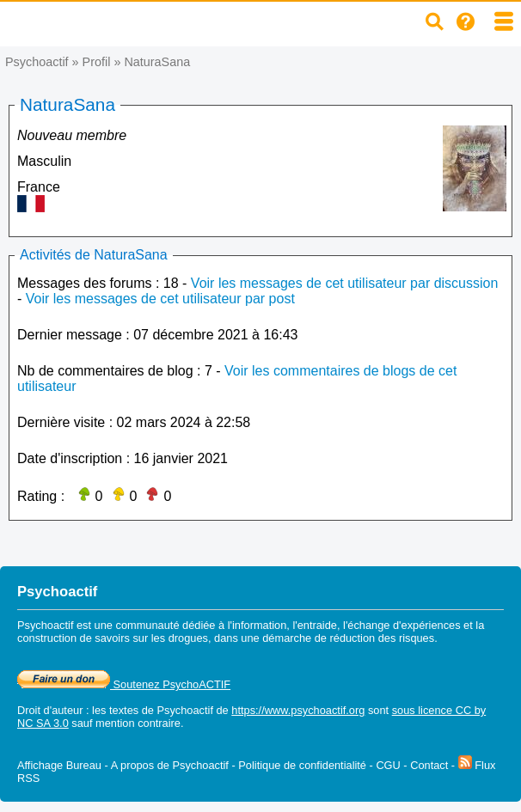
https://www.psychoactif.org (298, 710)
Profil (97, 62)
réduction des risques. (384, 638)
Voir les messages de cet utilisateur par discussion (345, 283)
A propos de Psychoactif (170, 765)
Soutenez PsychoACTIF (124, 684)
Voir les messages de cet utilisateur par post (160, 299)
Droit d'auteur (50, 710)
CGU (388, 765)
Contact (429, 765)
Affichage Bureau (59, 765)
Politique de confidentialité (302, 765)
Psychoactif (37, 62)
